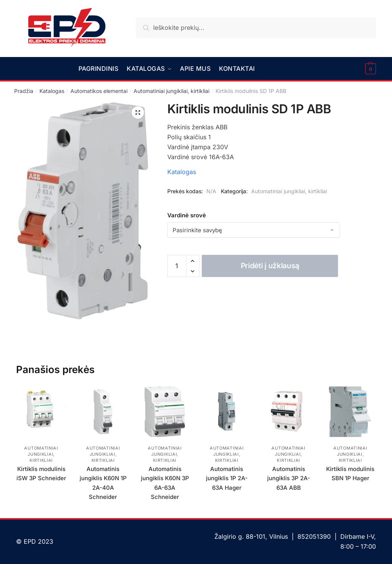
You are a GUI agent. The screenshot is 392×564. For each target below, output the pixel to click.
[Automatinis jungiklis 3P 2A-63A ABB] (289, 412)
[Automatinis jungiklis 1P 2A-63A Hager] (227, 412)
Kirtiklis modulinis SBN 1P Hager (350, 474)
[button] (138, 112)
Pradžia (24, 91)
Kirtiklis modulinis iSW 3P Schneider (41, 474)
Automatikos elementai (99, 91)
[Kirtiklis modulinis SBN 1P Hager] (350, 412)
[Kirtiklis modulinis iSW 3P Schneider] (41, 412)
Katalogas (52, 91)
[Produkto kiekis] (177, 266)
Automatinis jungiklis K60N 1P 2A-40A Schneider (103, 483)
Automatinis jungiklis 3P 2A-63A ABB (289, 478)
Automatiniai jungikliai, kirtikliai (171, 91)
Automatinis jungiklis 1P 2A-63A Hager (227, 478)
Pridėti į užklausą (270, 266)
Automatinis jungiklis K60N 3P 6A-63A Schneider (165, 483)
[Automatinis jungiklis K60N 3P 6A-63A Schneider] (165, 412)
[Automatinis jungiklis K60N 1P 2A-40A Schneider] (103, 412)
